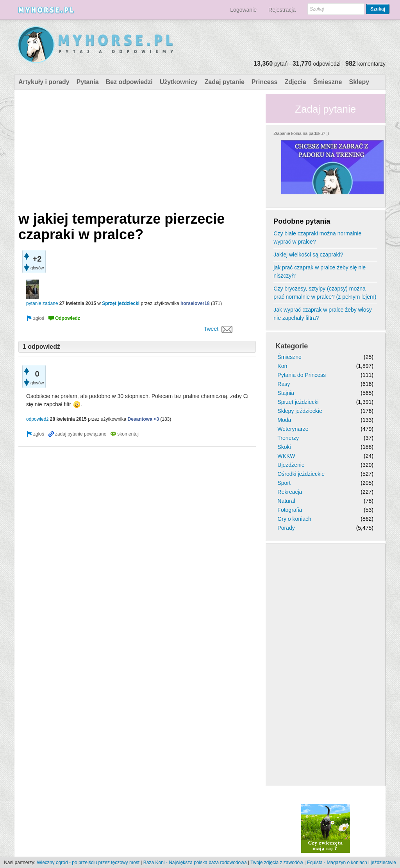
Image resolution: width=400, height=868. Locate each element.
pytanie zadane (42, 303)
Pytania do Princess (302, 375)
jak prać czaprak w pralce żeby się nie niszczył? (320, 272)
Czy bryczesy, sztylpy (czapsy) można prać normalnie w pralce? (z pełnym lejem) (325, 293)
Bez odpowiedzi (129, 82)
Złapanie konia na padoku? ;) (301, 133)
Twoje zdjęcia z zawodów (277, 863)
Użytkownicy (179, 82)
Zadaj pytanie (225, 82)
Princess (265, 82)
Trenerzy (288, 438)
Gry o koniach (294, 519)
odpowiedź (37, 419)
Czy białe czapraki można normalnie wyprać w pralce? (317, 238)
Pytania (88, 82)
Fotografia (290, 510)
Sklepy (359, 82)
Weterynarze (293, 429)
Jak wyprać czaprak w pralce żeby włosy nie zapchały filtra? (322, 314)
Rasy (284, 384)
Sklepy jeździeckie (300, 411)
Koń (282, 366)
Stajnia (286, 393)
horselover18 (195, 303)
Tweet (211, 329)
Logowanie (243, 10)
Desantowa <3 (143, 419)
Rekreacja (290, 492)
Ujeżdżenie (291, 465)
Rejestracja (282, 10)
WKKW (286, 456)
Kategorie (292, 346)
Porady (286, 528)
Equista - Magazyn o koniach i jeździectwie (352, 863)
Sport (284, 483)
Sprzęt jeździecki (121, 303)
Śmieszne (328, 82)
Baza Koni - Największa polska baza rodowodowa (195, 863)
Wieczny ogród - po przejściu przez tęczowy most (88, 863)
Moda (284, 420)
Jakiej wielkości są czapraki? (308, 255)
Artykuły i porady (44, 82)
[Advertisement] (137, 149)
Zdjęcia (296, 82)
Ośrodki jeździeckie (301, 474)
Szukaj (378, 9)
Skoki (284, 447)
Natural (286, 501)
